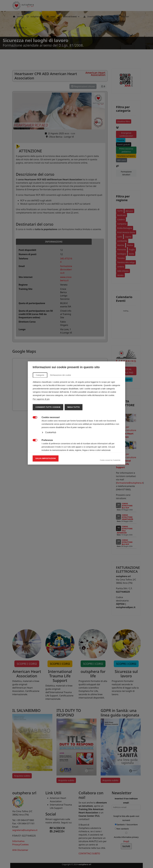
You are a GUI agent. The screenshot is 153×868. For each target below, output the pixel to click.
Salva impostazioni (46, 479)
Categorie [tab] (40, 396)
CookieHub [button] (51, 453)
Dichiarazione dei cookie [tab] (60, 396)
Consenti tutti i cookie (48, 428)
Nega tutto (73, 428)
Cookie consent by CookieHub (110, 481)
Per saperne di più (41, 420)
